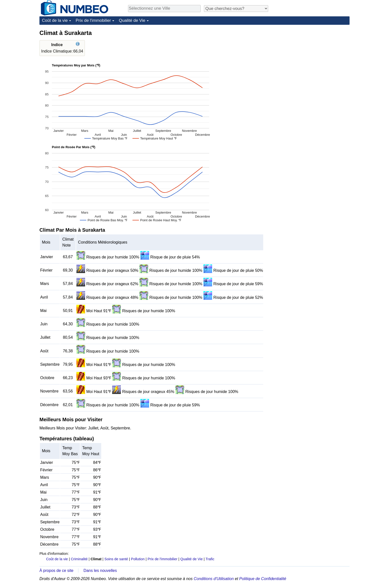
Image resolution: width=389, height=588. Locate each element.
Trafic (210, 559)
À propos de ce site (56, 571)
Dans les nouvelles (100, 571)
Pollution (138, 559)
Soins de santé (116, 559)
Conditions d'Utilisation (214, 579)
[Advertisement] (312, 60)
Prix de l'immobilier (93, 20)
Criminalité (79, 559)
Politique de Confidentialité (263, 579)
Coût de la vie (55, 20)
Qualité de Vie (132, 20)
